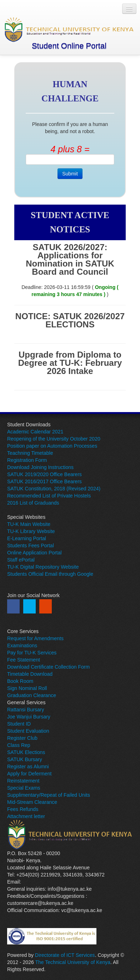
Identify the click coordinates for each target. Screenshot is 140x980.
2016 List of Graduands (33, 503)
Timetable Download (30, 674)
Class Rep (19, 745)
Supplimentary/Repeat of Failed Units (49, 795)
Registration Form (27, 460)
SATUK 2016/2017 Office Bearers (44, 481)
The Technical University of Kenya (73, 962)
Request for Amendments (35, 638)
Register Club (22, 738)
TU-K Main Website (29, 524)
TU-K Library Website (31, 531)
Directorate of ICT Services (65, 955)
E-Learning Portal (27, 538)
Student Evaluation (28, 731)
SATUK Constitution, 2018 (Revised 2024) (54, 489)
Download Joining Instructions (40, 467)
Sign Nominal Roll (27, 688)
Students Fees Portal (31, 546)
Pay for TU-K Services (32, 653)
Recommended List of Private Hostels (49, 496)
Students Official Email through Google (50, 574)
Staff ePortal (21, 560)
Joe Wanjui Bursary (29, 717)
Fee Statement (24, 660)
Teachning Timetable (30, 453)
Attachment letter (26, 816)
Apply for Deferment (29, 774)
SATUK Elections (26, 752)
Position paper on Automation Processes (52, 446)
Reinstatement (23, 781)
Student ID (19, 724)
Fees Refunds (23, 809)
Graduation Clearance (32, 695)
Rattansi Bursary (26, 710)
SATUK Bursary (25, 759)
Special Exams (24, 788)
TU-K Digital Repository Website (43, 567)
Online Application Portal (34, 553)
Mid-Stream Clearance (32, 802)
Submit (70, 174)
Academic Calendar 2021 (35, 432)
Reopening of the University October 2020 (54, 439)
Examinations (22, 646)
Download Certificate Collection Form (48, 667)
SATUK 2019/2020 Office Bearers (44, 474)
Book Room (20, 681)
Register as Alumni (28, 766)
